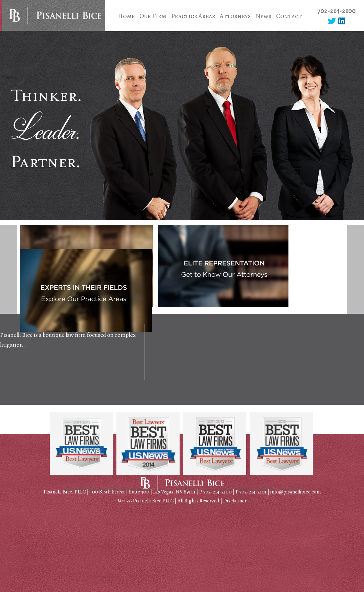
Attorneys (235, 16)
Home (126, 16)
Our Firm (153, 16)
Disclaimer (235, 501)
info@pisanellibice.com (295, 492)
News (263, 16)
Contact (289, 16)
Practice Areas (193, 16)
